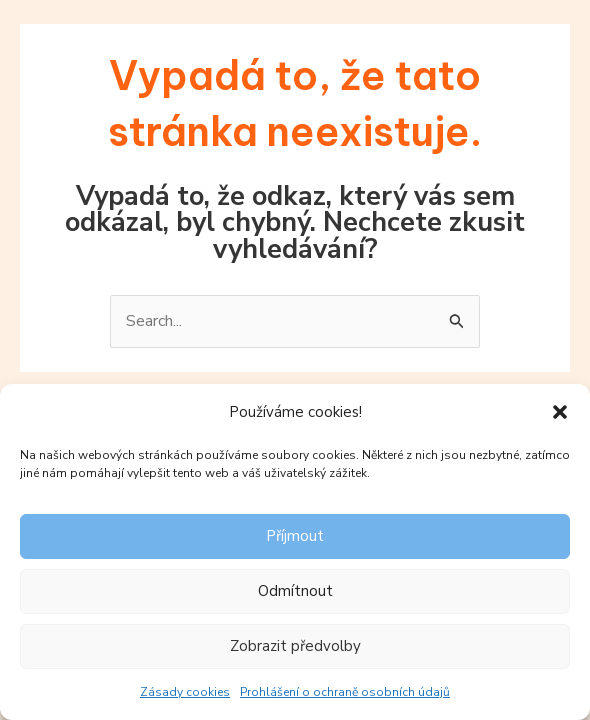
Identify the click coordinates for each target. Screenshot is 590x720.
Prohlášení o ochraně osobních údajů (345, 692)
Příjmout (295, 536)
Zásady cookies (185, 692)
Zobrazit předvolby (295, 646)
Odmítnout (295, 591)
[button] (560, 412)
